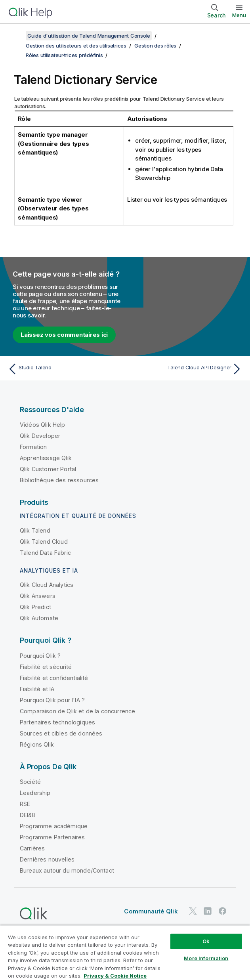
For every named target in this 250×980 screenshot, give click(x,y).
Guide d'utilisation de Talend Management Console (89, 36)
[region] (125, 952)
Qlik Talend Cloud (44, 542)
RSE (25, 804)
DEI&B (28, 815)
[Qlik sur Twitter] (193, 911)
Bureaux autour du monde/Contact (67, 870)
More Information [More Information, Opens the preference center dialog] (206, 958)
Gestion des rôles (155, 46)
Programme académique (54, 826)
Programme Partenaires (52, 837)
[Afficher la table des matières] (16, 36)
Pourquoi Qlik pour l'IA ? (52, 700)
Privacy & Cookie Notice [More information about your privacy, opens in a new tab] (115, 976)
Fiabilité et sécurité (46, 667)
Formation (33, 447)
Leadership (35, 793)
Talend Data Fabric (45, 553)
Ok (206, 941)
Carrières (32, 848)
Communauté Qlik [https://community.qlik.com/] (151, 911)
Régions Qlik (37, 744)
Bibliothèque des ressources (59, 480)
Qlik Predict (35, 607)
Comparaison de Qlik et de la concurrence (77, 711)
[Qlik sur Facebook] (223, 911)
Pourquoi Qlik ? (40, 656)
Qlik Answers (38, 596)
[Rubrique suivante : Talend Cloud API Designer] (186, 369)
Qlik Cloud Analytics (47, 585)
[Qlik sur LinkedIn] (208, 911)
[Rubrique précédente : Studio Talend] (64, 369)
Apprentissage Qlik (46, 458)
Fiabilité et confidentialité (54, 678)
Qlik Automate (39, 618)
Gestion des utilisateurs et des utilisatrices (76, 46)
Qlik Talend (35, 530)
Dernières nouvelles (47, 859)
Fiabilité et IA (37, 689)
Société (30, 782)
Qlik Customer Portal (48, 469)
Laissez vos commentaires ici (64, 335)
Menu (239, 15)
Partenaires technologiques (57, 722)
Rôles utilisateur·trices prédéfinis (64, 55)
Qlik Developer (40, 436)
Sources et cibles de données (61, 733)
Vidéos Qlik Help (43, 425)
